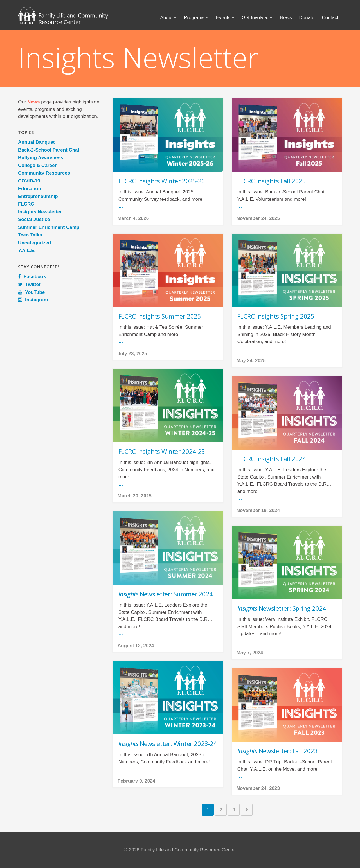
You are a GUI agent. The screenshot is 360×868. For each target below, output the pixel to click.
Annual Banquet (36, 142)
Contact (330, 18)
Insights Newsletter (40, 212)
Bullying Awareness (41, 158)
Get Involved (255, 18)
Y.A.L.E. (27, 250)
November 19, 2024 (258, 510)
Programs (194, 18)
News (286, 18)
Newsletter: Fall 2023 (278, 751)
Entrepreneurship (38, 196)
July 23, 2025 (132, 354)
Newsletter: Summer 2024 (166, 594)
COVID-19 (29, 181)
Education (30, 189)
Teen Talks (30, 235)
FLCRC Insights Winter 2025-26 (162, 181)
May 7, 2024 (250, 653)
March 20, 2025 (135, 496)
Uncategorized (34, 243)
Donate (307, 18)
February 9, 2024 (136, 781)
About (166, 18)
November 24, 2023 (258, 788)
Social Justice (34, 219)
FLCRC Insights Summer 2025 (160, 316)
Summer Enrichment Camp (49, 227)
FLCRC (26, 204)
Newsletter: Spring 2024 (282, 608)
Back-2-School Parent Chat (49, 150)
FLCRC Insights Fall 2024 (272, 459)
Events (223, 18)
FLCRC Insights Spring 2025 (276, 316)
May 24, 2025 (251, 361)
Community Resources (44, 173)
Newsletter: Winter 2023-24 (168, 743)
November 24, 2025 (258, 218)
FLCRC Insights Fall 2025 (272, 181)
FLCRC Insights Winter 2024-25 (162, 451)
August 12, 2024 (136, 646)
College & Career (37, 165)
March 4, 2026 (133, 218)
